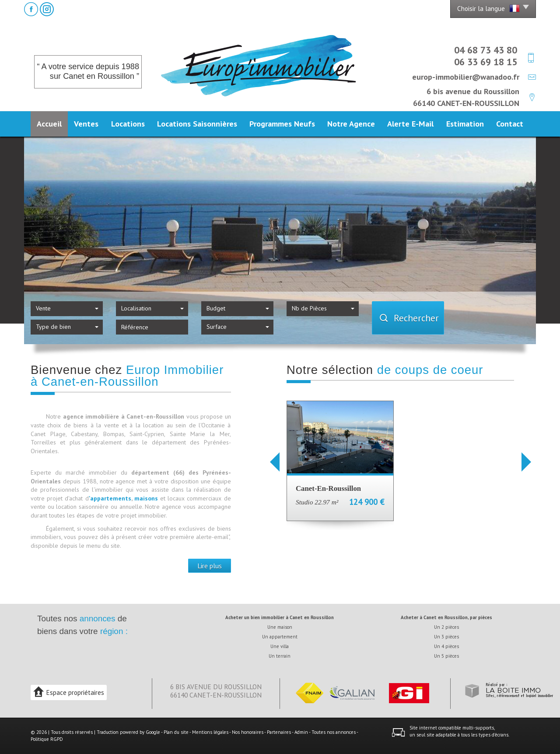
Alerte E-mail (410, 123)
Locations (128, 123)
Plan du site (176, 732)
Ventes (86, 123)
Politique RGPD (47, 739)
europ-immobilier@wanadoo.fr (466, 77)
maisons (147, 498)
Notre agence (351, 123)
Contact (510, 123)
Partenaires (279, 732)
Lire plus (210, 566)
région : (114, 631)
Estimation (465, 123)
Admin (301, 732)
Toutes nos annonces (334, 732)
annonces (98, 618)
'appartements (110, 498)
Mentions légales (210, 732)
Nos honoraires (248, 732)
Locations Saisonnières (197, 123)
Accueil (49, 123)
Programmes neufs (282, 123)
